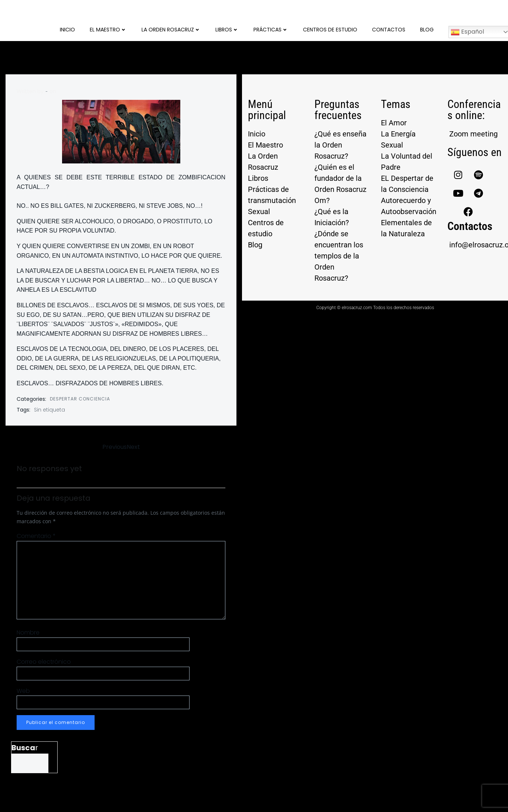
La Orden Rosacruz (171, 30)
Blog (427, 30)
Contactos (389, 30)
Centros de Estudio (330, 30)
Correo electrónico (44, 662)
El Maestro (108, 30)
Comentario (36, 536)
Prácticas (271, 30)
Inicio (67, 30)
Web (23, 691)
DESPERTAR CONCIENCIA (80, 399)
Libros (227, 30)
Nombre (28, 632)
